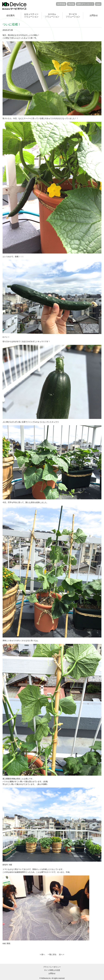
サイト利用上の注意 (52, 970)
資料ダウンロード (85, 4)
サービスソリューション (73, 15)
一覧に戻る (52, 954)
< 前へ (42, 954)
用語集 (71, 4)
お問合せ (94, 15)
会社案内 (10, 15)
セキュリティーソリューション (31, 15)
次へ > (62, 954)
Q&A (98, 4)
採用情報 (61, 4)
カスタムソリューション (52, 15)
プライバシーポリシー (52, 967)
